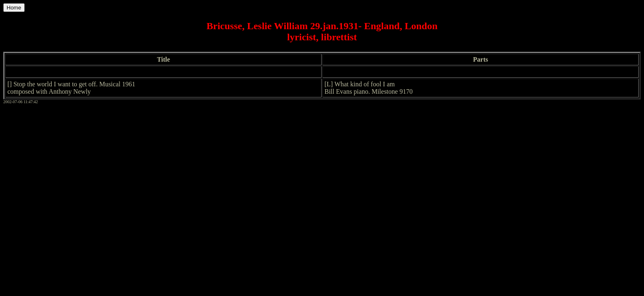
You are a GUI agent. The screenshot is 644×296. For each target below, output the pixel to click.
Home (14, 8)
